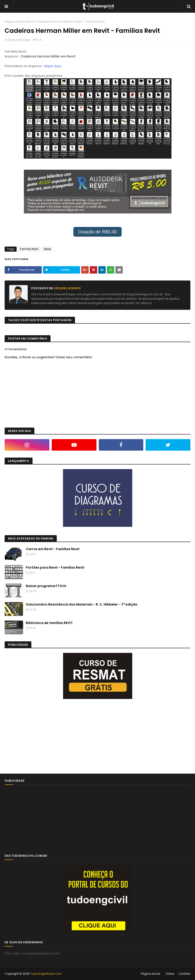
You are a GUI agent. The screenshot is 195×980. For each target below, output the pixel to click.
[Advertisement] (39, 736)
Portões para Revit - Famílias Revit (55, 567)
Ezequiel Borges (19, 40)
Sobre (170, 974)
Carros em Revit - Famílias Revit (53, 549)
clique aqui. (52, 66)
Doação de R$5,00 (97, 232)
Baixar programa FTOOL (46, 586)
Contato (184, 974)
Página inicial (14, 22)
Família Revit (29, 249)
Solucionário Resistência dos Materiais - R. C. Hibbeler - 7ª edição (82, 604)
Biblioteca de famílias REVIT (49, 623)
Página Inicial (150, 974)
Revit (30, 22)
